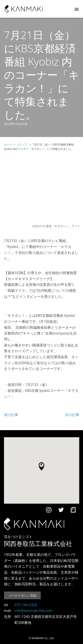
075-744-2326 (26, 605)
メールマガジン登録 (22, 595)
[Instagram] (49, 511)
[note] (73, 511)
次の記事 (72, 415)
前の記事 (11, 415)
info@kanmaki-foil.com (34, 611)
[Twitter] (61, 511)
